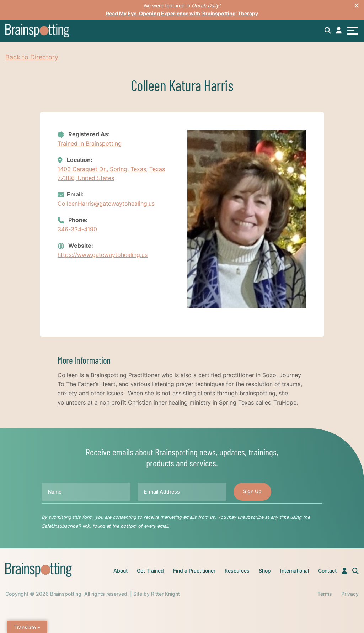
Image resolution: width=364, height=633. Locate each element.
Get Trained (150, 571)
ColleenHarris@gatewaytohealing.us (106, 204)
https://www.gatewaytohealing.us (103, 255)
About (121, 571)
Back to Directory (32, 57)
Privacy (350, 594)
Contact (327, 571)
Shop (265, 571)
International (295, 571)
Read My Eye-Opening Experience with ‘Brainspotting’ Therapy (182, 13)
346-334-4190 (77, 229)
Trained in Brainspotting (90, 143)
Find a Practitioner (194, 571)
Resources (237, 571)
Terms (325, 594)
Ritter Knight (165, 594)
